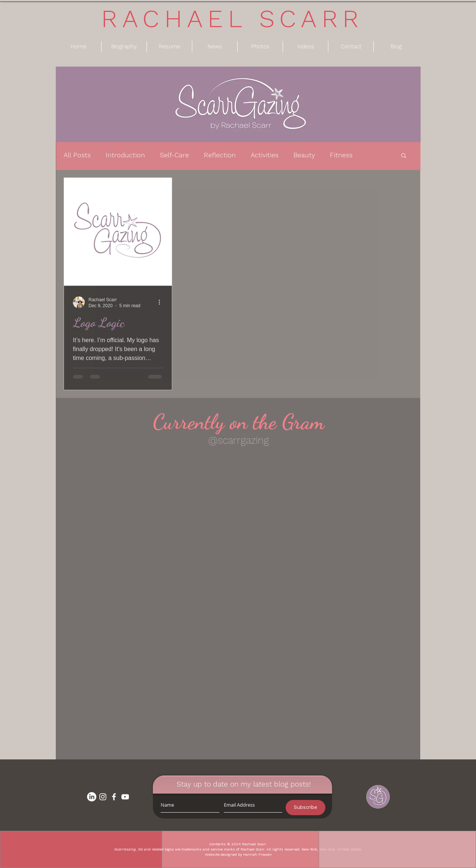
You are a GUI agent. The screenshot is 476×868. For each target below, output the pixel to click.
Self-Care (174, 155)
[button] (404, 156)
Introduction (125, 155)
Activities (265, 155)
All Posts (77, 155)
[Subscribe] (305, 808)
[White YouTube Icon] (125, 797)
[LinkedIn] (92, 797)
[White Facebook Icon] (114, 797)
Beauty (304, 155)
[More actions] (162, 302)
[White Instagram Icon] (103, 797)
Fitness (341, 155)
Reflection (220, 155)
